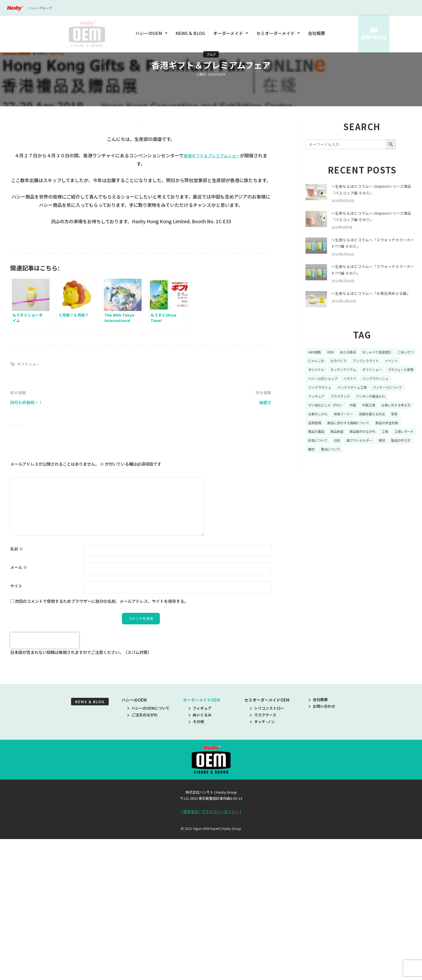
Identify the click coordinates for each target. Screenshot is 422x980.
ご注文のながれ (143, 859)
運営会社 (191, 955)
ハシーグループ (41, 8)
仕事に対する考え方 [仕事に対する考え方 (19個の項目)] (346, 427)
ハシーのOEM (152, 33)
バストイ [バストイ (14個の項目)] (392, 390)
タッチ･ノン (262, 865)
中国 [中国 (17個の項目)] (399, 418)
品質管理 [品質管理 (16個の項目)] (394, 437)
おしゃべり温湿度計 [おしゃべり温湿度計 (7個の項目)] (385, 362)
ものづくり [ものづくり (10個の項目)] (368, 372)
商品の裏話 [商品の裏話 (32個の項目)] (405, 446)
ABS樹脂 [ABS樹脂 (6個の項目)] (315, 362)
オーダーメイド (231, 33)
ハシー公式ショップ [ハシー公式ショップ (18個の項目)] (361, 390)
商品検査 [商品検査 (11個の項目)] (316, 456)
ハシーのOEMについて (148, 852)
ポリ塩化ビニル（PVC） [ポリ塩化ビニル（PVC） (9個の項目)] (369, 418)
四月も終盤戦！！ (29, 545)
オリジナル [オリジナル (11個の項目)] (339, 381)
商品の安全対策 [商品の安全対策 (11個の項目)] (377, 446)
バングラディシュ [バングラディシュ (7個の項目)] (323, 399)
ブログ (211, 54)
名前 (17, 692)
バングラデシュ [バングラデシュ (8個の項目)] (358, 399)
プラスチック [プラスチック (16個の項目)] (385, 409)
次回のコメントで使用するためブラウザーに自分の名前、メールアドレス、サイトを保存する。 (101, 744)
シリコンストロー (267, 852)
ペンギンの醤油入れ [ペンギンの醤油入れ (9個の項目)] (325, 418)
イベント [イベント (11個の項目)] (316, 381)
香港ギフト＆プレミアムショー (212, 299)
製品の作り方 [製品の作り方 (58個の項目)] (319, 474)
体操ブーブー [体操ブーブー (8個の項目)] (319, 437)
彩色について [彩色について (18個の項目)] (319, 465)
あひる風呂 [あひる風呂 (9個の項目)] (353, 362)
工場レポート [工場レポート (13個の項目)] (391, 456)
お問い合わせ (322, 850)
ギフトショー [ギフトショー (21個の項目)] (402, 381)
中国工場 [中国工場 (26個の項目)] (316, 427)
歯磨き (264, 545)
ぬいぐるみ (200, 859)
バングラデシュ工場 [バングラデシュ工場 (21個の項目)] (394, 399)
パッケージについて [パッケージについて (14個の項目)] (325, 409)
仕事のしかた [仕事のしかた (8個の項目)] (381, 427)
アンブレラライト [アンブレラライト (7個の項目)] (398, 372)
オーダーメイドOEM (201, 844)
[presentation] (45, 784)
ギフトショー (29, 507)
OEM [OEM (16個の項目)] (333, 362)
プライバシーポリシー (220, 955)
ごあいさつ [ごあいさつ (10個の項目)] (318, 372)
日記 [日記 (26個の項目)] (341, 465)
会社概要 (316, 33)
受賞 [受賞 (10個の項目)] (377, 437)
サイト (16, 729)
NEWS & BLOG (191, 33)
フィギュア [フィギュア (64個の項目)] (358, 409)
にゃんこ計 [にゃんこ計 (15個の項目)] (343, 372)
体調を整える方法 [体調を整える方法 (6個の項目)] (352, 437)
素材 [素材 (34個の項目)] (391, 465)
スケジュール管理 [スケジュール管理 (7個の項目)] (323, 390)
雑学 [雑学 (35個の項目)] (341, 474)
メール (19, 711)
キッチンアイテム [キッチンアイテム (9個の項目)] (369, 381)
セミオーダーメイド (278, 33)
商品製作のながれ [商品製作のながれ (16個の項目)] (344, 456)
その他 (196, 865)
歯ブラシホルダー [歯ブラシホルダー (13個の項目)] (366, 465)
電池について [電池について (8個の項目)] (362, 474)
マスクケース (263, 859)
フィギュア (200, 852)
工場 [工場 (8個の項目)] (370, 456)
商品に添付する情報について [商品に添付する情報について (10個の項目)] (333, 446)
